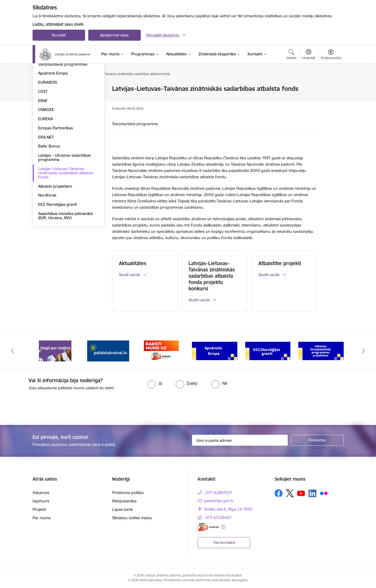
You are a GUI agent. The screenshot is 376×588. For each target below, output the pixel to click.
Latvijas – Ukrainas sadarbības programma (64, 214)
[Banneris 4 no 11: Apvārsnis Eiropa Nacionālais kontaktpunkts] (215, 351)
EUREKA (45, 175)
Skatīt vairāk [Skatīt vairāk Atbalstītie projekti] (269, 275)
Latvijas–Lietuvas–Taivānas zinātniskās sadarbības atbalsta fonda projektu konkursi (212, 276)
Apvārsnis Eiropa (53, 130)
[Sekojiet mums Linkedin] (312, 493)
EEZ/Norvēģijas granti (58, 261)
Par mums (42, 518)
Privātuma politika (128, 493)
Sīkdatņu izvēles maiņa (132, 518)
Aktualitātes (133, 263)
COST (43, 148)
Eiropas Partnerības (56, 184)
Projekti (39, 509)
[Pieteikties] (317, 440)
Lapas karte (122, 509)
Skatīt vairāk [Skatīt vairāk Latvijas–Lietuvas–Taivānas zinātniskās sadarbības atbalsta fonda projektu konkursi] (199, 300)
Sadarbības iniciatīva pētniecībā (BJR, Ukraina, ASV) (65, 272)
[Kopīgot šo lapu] (331, 100)
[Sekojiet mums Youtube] (301, 493)
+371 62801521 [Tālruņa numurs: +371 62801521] (218, 493)
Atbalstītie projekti (280, 263)
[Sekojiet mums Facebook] (279, 493)
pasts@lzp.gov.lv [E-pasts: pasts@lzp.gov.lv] (219, 501)
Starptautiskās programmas (63, 121)
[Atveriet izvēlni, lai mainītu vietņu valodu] (309, 55)
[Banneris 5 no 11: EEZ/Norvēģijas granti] (268, 351)
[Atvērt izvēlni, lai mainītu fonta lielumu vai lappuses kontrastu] (331, 55)
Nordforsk (47, 252)
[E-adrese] (208, 527)
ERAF (43, 157)
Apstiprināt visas (114, 35)
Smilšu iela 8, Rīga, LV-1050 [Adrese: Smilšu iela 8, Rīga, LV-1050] (228, 509)
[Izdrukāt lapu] (331, 86)
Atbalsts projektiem (55, 243)
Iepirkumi (41, 501)
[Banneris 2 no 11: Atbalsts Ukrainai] (108, 351)
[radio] (155, 383)
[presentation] (44, 406)
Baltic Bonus (49, 203)
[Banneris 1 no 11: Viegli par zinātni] (55, 351)
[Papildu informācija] (223, 527)
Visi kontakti (224, 542)
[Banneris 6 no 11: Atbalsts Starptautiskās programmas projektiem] (321, 351)
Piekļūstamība (124, 501)
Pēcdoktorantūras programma (65, 111)
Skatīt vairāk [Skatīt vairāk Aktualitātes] (130, 275)
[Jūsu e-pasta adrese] (240, 440)
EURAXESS (48, 139)
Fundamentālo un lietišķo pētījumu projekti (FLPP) (60, 100)
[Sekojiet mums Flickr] (324, 493)
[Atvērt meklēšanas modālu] (292, 55)
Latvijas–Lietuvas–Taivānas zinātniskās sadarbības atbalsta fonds (66, 229)
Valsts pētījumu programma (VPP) (68, 89)
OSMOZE (46, 166)
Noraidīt (59, 35)
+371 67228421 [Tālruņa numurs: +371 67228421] (218, 518)
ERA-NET (46, 194)
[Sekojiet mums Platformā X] (290, 493)
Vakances (41, 493)
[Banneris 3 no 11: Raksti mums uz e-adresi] (161, 351)
